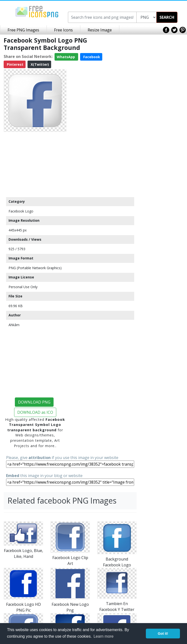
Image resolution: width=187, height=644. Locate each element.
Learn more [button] (103, 636)
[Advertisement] (35, 164)
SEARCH (167, 17)
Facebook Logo (21, 211)
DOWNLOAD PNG (34, 402)
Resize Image (100, 30)
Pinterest (15, 64)
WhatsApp (66, 57)
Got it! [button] (163, 634)
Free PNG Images (23, 30)
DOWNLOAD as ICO (35, 412)
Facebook (91, 57)
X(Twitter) (39, 64)
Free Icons (63, 30)
